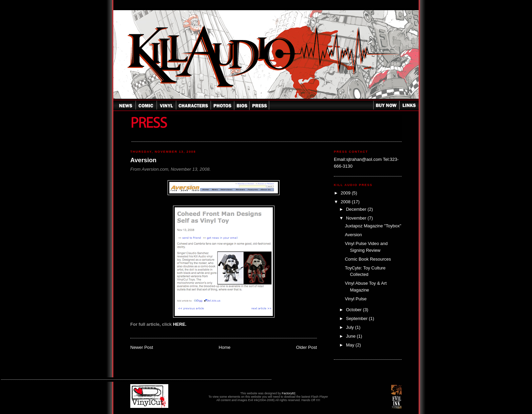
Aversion (143, 160)
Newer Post (142, 347)
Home (225, 347)
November (357, 218)
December (357, 209)
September (357, 318)
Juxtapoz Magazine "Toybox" (373, 226)
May (351, 345)
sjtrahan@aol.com (364, 159)
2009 (346, 193)
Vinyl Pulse (356, 299)
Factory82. (289, 393)
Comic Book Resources (368, 259)
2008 (346, 202)
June (351, 336)
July (351, 327)
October (355, 310)
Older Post (307, 347)
